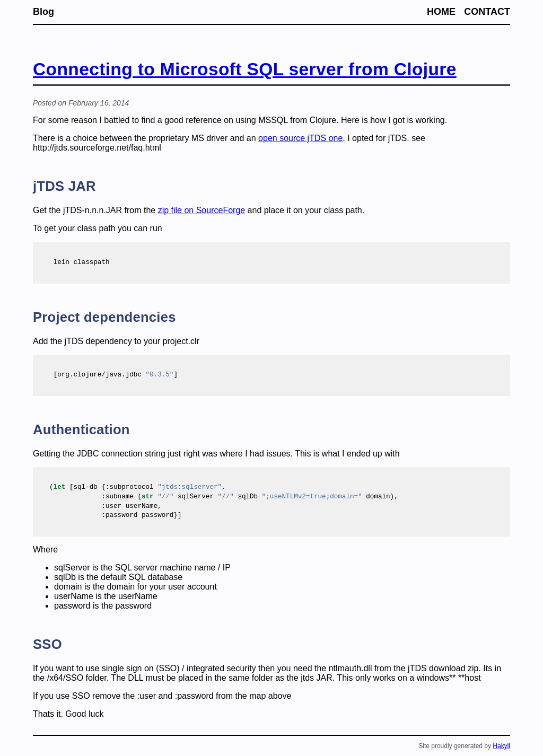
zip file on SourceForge (202, 210)
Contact (487, 12)
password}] (111, 516)
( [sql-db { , (138, 487)
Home (441, 12)
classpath (75, 263)
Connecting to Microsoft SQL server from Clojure (245, 69)
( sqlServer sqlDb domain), (224, 497)
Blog (43, 12)
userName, (106, 507)
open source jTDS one (300, 138)
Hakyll (501, 746)
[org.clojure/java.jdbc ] (110, 375)
